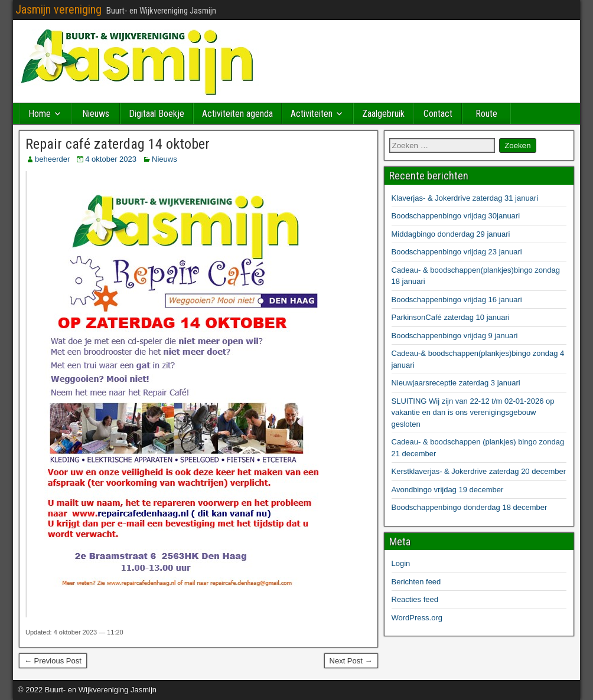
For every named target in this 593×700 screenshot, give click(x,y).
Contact (438, 114)
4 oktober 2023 (111, 159)
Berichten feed (416, 582)
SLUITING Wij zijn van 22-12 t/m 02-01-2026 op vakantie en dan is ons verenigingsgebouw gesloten (473, 413)
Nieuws (96, 114)
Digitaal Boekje (157, 114)
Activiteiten (312, 114)
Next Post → (351, 661)
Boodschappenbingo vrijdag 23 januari (457, 252)
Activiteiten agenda (237, 114)
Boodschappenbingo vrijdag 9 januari (455, 336)
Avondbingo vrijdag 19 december (448, 490)
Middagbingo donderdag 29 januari (451, 234)
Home (40, 114)
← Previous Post (53, 661)
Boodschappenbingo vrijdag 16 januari (457, 300)
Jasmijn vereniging (58, 9)
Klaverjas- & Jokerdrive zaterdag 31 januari (465, 198)
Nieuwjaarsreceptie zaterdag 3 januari (456, 383)
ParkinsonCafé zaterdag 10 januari (451, 317)
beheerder (52, 159)
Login (401, 563)
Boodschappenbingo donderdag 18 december (470, 507)
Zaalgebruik (383, 114)
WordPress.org (417, 618)
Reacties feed (415, 599)
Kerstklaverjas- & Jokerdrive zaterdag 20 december (479, 471)
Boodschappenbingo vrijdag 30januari (456, 216)
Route (486, 114)
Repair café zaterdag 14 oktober (118, 144)
